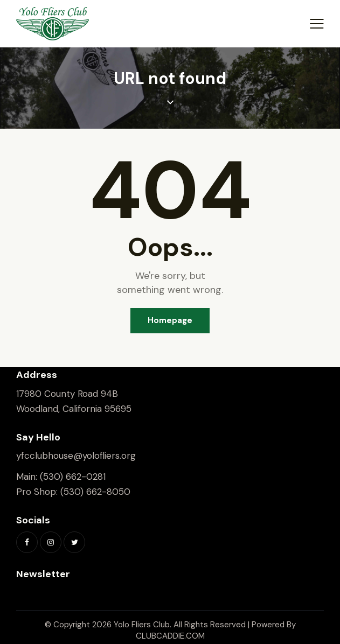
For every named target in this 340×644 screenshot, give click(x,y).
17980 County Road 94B (67, 394)
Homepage (170, 320)
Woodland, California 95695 (74, 409)
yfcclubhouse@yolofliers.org (76, 456)
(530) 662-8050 (95, 492)
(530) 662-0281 (73, 477)
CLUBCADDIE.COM (170, 636)
